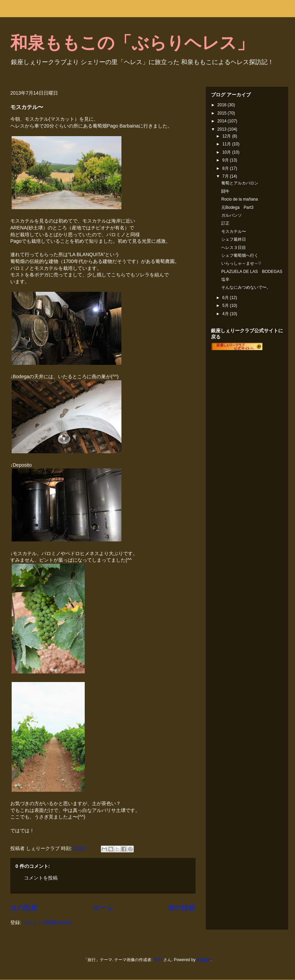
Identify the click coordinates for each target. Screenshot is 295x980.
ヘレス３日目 (234, 248)
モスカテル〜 (234, 231)
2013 (223, 129)
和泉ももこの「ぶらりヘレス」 (132, 43)
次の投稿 (24, 908)
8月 (226, 168)
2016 (223, 105)
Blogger (204, 960)
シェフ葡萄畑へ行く (240, 255)
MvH (158, 960)
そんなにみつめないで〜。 (246, 287)
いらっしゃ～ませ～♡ (241, 263)
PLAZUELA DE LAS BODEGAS (252, 272)
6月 (226, 298)
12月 (227, 136)
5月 (226, 306)
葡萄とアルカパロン (240, 183)
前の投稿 (182, 908)
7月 (226, 176)
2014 (223, 121)
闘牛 (225, 191)
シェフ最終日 (234, 239)
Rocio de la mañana (240, 199)
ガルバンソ (232, 215)
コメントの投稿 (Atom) (47, 922)
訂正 (225, 223)
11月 (227, 144)
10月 (227, 152)
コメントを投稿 (41, 878)
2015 (223, 113)
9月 (226, 160)
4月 (226, 314)
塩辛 (225, 279)
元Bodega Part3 (237, 207)
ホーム (103, 908)
